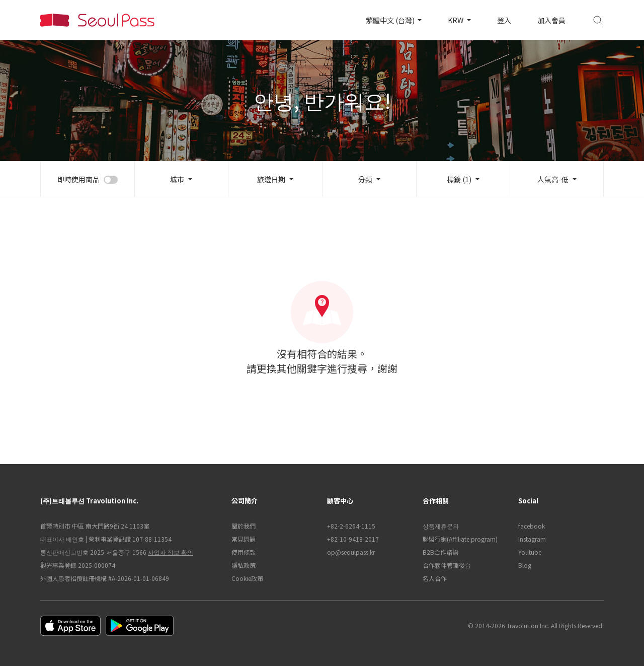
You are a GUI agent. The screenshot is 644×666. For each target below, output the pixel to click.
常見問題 (244, 539)
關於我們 (244, 526)
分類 (365, 179)
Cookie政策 (247, 578)
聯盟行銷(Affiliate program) (460, 539)
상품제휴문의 (441, 526)
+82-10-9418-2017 (353, 539)
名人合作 (435, 578)
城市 (177, 179)
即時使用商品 (78, 179)
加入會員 (551, 20)
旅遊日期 (271, 179)
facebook (532, 526)
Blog (525, 565)
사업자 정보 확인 (171, 552)
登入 (504, 20)
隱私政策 (244, 565)
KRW (456, 20)
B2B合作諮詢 (440, 552)
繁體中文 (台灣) (391, 20)
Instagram (532, 539)
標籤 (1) (459, 179)
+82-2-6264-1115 (351, 526)
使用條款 (244, 552)
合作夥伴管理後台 (447, 565)
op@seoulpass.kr (351, 552)
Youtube (530, 552)
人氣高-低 (553, 179)
